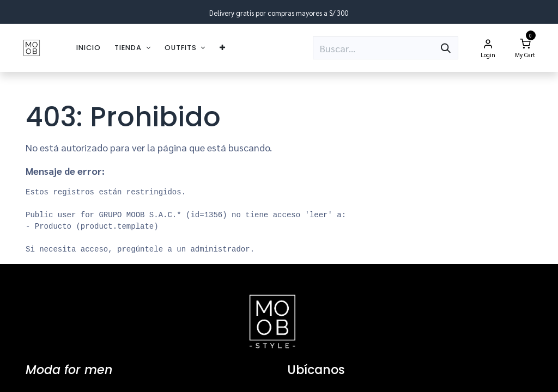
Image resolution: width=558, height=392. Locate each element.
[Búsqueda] (446, 48)
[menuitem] (89, 48)
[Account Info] (488, 48)
